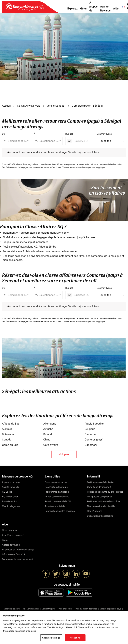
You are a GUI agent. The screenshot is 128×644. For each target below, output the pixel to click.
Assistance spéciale (55, 506)
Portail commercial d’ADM (58, 501)
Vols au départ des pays (110, 609)
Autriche (48, 429)
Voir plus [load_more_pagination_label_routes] (64, 454)
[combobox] (18, 141)
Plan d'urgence (95, 511)
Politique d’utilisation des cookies (104, 501)
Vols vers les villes (31, 609)
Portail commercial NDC (57, 497)
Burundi (48, 434)
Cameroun (91, 434)
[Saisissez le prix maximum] (82, 141)
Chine (47, 440)
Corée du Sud (10, 445)
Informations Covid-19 (13, 554)
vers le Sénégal (56, 106)
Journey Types (104, 134)
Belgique (90, 429)
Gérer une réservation (56, 482)
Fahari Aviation (10, 501)
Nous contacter (10, 530)
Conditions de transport (99, 487)
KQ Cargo (7, 492)
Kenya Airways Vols (29, 106)
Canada (7, 440)
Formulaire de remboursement (17, 559)
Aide (116, 9)
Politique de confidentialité (100, 482)
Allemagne (50, 424)
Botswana (8, 434)
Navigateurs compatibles (100, 497)
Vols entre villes (65, 609)
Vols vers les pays (12, 609)
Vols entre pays (49, 609)
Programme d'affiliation (57, 492)
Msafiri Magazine (11, 506)
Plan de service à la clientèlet (101, 506)
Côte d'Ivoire (51, 445)
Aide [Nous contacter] (13, 535)
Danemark (91, 445)
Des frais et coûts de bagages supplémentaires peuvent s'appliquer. (32, 167)
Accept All (75, 638)
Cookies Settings (51, 638)
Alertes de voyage (11, 545)
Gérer (83, 9)
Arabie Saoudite (94, 424)
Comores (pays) (94, 440)
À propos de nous (93, 9)
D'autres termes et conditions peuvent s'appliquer (84, 167)
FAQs (5, 540)
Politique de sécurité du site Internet (105, 492)
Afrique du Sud (11, 424)
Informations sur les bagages (60, 511)
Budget (69, 134)
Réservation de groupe (56, 487)
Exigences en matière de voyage (18, 550)
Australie (7, 429)
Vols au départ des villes (86, 609)
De (3, 134)
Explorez (72, 9)
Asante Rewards (105, 9)
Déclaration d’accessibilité (100, 516)
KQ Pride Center (10, 497)
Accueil (6, 106)
